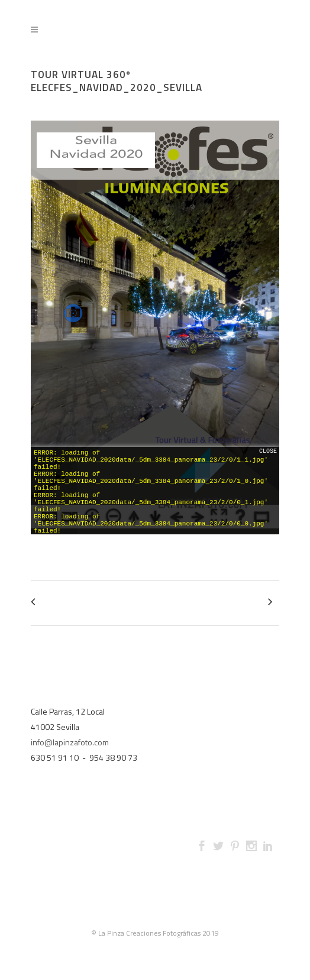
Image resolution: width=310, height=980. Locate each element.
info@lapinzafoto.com (70, 742)
